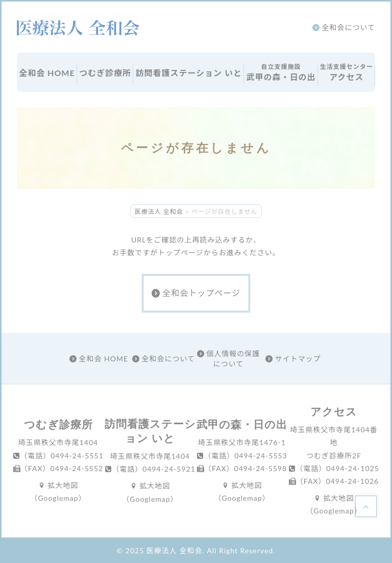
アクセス (347, 72)
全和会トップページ (196, 293)
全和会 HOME (47, 73)
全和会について (344, 27)
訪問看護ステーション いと (189, 73)
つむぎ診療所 (105, 73)
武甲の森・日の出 (281, 72)
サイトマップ (293, 359)
